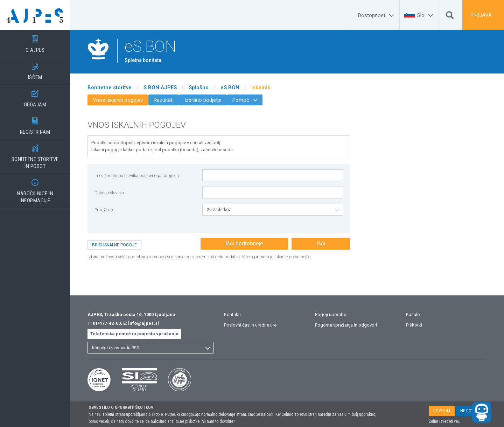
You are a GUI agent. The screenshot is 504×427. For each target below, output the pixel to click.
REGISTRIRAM (35, 124)
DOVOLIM (442, 411)
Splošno (199, 87)
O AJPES (35, 42)
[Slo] (426, 15)
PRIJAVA (482, 15)
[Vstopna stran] (35, 15)
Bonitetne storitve (110, 87)
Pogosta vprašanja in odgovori (346, 325)
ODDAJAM (35, 96)
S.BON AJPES (160, 87)
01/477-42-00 (107, 323)
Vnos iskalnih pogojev (118, 100)
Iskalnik (261, 87)
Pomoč (245, 100)
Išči (321, 243)
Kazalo (413, 314)
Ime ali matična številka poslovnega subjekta (137, 176)
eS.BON (230, 87)
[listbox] (273, 210)
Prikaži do (104, 210)
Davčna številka (109, 193)
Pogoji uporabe (331, 314)
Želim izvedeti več (444, 421)
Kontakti (232, 314)
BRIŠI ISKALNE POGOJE (114, 245)
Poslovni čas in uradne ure (250, 325)
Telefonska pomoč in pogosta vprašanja (134, 334)
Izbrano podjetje (203, 100)
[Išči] (450, 17)
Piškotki (414, 325)
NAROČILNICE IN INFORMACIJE (35, 189)
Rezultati (164, 100)
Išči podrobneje (244, 243)
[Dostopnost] (377, 15)
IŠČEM (35, 69)
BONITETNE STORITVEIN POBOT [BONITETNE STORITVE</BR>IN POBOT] (35, 154)
